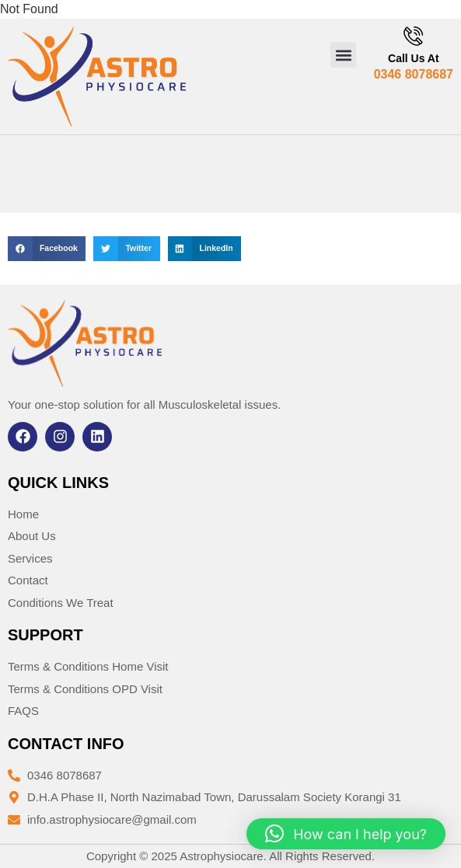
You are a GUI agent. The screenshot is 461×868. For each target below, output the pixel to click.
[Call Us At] (413, 36)
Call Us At (414, 58)
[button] (343, 55)
